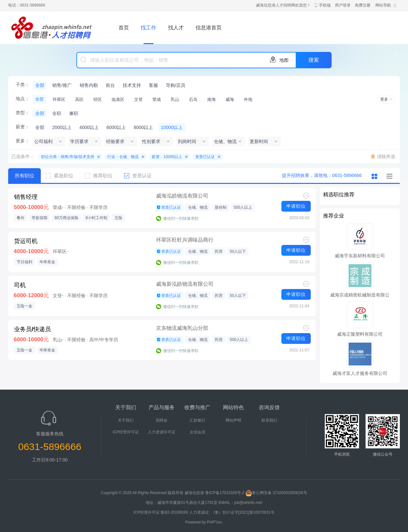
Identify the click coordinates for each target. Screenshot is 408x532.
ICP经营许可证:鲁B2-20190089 (161, 512)
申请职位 (296, 206)
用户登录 (343, 5)
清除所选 (386, 156)
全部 (40, 85)
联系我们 (269, 420)
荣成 (157, 99)
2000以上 (62, 127)
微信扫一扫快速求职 (181, 218)
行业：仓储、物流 (123, 157)
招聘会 (162, 420)
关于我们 (126, 420)
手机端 (325, 5)
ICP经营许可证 (126, 432)
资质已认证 (205, 157)
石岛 (193, 99)
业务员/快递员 (32, 329)
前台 (110, 85)
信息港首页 (209, 28)
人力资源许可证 (162, 432)
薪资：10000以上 (167, 157)
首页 (124, 28)
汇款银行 (197, 420)
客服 (153, 85)
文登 (138, 99)
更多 (384, 99)
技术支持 (132, 85)
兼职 (74, 113)
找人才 (176, 28)
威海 (230, 99)
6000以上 (116, 127)
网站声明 (233, 420)
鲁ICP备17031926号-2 (225, 493)
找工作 (149, 28)
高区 (79, 99)
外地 (248, 99)
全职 (57, 113)
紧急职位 (62, 176)
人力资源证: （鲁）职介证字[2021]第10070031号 (232, 512)
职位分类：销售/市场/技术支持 (68, 157)
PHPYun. (215, 522)
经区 (98, 99)
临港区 (118, 99)
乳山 (175, 99)
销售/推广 (62, 85)
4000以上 (89, 127)
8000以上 (143, 127)
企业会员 (197, 432)
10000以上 (172, 127)
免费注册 (363, 5)
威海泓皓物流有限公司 (182, 196)
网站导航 (383, 5)
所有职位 (24, 176)
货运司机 (26, 241)
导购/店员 (176, 85)
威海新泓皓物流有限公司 (185, 284)
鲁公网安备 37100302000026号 (276, 493)
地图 (284, 60)
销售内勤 (89, 85)
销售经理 (26, 197)
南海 (212, 99)
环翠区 (59, 99)
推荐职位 (101, 176)
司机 (20, 285)
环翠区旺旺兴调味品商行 (185, 240)
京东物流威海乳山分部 (182, 328)
